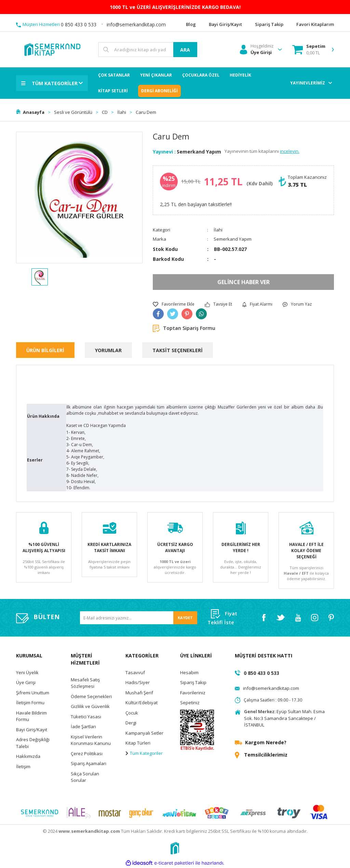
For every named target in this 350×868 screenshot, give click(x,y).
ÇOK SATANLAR (114, 75)
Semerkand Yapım (199, 152)
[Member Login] (257, 50)
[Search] (148, 50)
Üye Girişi (26, 682)
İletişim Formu (30, 703)
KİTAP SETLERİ (113, 91)
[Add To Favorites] (174, 304)
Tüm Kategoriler (144, 753)
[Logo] (52, 49)
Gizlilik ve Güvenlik (90, 706)
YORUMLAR (108, 350)
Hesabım (189, 672)
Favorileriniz (193, 693)
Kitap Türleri (138, 743)
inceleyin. (290, 151)
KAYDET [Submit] (185, 618)
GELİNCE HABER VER (244, 282)
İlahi (218, 230)
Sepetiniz (190, 703)
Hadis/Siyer (138, 682)
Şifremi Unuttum (33, 693)
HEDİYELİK (240, 75)
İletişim (23, 766)
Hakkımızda (28, 756)
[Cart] (309, 50)
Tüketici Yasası (86, 717)
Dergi (131, 723)
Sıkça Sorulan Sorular (85, 777)
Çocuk (132, 713)
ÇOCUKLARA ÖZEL (201, 75)
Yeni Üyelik (27, 672)
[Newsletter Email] (139, 618)
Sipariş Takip (193, 682)
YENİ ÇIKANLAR (156, 75)
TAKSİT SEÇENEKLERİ (178, 350)
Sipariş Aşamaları (89, 763)
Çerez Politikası (87, 753)
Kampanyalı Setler (144, 733)
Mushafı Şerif (139, 693)
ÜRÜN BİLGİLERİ (45, 350)
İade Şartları (83, 726)
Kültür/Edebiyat (142, 703)
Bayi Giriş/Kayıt (32, 730)
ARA (185, 50)
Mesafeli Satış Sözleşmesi (85, 683)
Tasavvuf (135, 672)
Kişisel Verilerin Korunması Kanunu (91, 740)
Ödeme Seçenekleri (91, 696)
